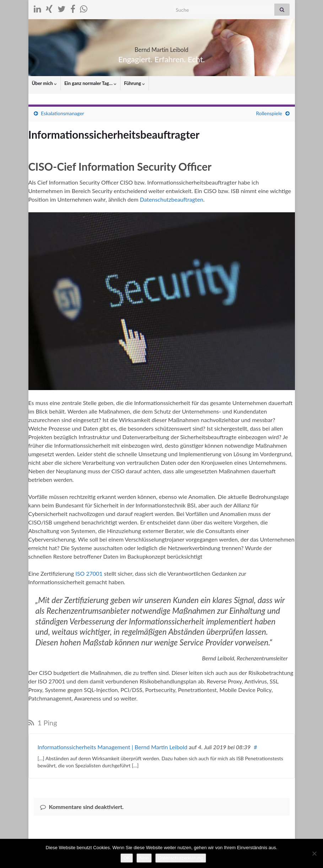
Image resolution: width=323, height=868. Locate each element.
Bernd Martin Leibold (161, 47)
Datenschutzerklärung (181, 858)
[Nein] (314, 853)
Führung (134, 83)
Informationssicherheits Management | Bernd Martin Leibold (113, 747)
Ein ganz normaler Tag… (90, 83)
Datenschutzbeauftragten (172, 199)
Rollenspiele (269, 113)
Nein (144, 858)
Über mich (45, 83)
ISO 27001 (89, 573)
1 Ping (43, 723)
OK (127, 858)
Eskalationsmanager (63, 113)
